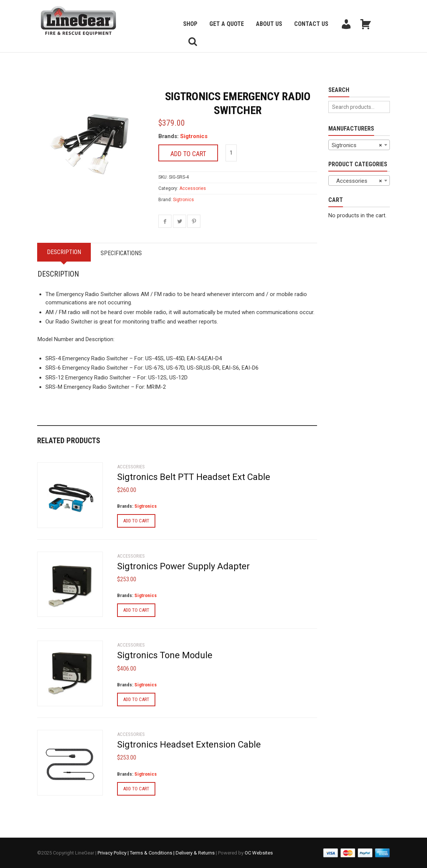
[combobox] (359, 145)
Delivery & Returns (195, 853)
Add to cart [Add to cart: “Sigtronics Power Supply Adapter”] (136, 610)
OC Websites (259, 853)
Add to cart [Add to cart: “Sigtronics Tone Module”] (136, 699)
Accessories (193, 188)
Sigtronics (194, 136)
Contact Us (311, 24)
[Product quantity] (231, 153)
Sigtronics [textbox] (357, 145)
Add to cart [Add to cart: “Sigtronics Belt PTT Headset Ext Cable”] (136, 521)
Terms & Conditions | (153, 853)
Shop (190, 24)
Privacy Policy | (114, 853)
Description (64, 252)
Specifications (121, 253)
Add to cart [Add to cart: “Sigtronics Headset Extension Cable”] (136, 789)
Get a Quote (227, 24)
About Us (269, 24)
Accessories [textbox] (357, 181)
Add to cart (188, 154)
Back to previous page (73, 62)
